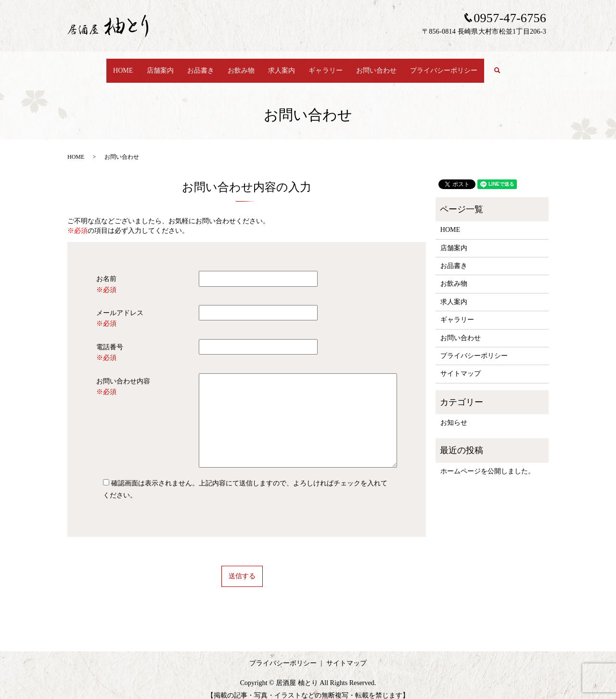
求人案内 (282, 66)
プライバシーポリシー (455, 66)
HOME (111, 66)
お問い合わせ (384, 66)
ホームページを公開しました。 (488, 462)
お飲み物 (239, 66)
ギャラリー (329, 66)
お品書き (195, 66)
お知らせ (454, 413)
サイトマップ (461, 364)
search (514, 66)
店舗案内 (151, 66)
